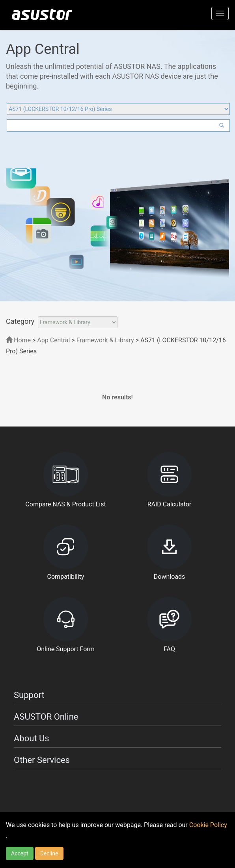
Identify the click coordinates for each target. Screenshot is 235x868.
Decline (49, 853)
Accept (20, 853)
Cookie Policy (208, 825)
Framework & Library (106, 340)
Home (18, 340)
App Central (53, 340)
